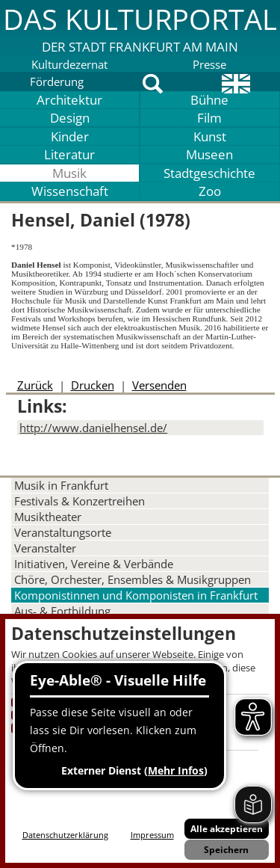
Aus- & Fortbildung (62, 611)
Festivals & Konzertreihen (80, 501)
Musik (69, 173)
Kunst (210, 136)
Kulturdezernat (69, 64)
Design (70, 118)
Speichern (226, 850)
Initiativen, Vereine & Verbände (94, 564)
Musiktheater (48, 517)
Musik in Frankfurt (61, 485)
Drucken (93, 385)
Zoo (210, 191)
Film (209, 118)
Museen (209, 154)
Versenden (159, 385)
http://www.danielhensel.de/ (93, 428)
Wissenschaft (70, 191)
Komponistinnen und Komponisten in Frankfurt (136, 595)
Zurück (35, 385)
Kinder (70, 136)
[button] (140, 28)
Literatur (69, 154)
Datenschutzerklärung (65, 835)
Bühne (209, 100)
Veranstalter (45, 548)
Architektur (69, 100)
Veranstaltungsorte (63, 532)
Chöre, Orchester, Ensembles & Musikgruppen (133, 579)
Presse (209, 64)
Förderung (57, 81)
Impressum (152, 835)
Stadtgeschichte (209, 173)
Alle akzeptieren (227, 829)
